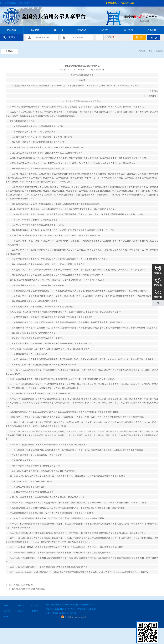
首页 (150, 51)
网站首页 (12, 30)
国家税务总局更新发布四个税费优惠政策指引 (29, 589)
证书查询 (128, 30)
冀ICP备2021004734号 (61, 613)
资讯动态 (82, 30)
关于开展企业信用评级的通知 (23, 585)
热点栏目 (152, 30)
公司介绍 (58, 30)
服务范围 (35, 30)
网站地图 (73, 613)
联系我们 (105, 30)
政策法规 (9, 51)
